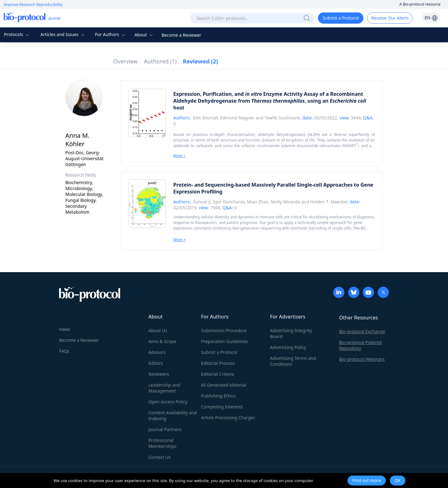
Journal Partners (165, 429)
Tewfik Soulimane (282, 118)
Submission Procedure (224, 330)
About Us (158, 330)
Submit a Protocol (341, 18)
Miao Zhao (258, 202)
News (65, 329)
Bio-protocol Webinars (362, 359)
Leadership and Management (164, 388)
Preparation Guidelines (224, 341)
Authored (160, 61)
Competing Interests (222, 407)
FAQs (64, 351)
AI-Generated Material (224, 385)
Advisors (157, 352)
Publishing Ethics (218, 396)
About (144, 35)
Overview (126, 61)
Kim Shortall (205, 118)
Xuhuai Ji (202, 202)
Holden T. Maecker (329, 202)
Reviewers (159, 374)
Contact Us (159, 457)
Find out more (367, 480)
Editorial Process (218, 363)
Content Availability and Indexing (173, 416)
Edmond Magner (237, 118)
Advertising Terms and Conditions (293, 361)
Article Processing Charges (228, 418)
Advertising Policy (288, 347)
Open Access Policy (168, 402)
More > (180, 156)
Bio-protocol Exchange (362, 331)
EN (431, 18)
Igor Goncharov (229, 202)
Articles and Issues (63, 34)
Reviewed (201, 61)
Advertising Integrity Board (291, 333)
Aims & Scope (162, 341)
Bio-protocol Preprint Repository (361, 345)
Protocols (17, 34)
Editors (156, 363)
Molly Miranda (286, 202)
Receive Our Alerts (390, 18)
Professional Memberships (162, 443)
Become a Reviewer (181, 35)
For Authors (111, 34)
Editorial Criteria (217, 374)
